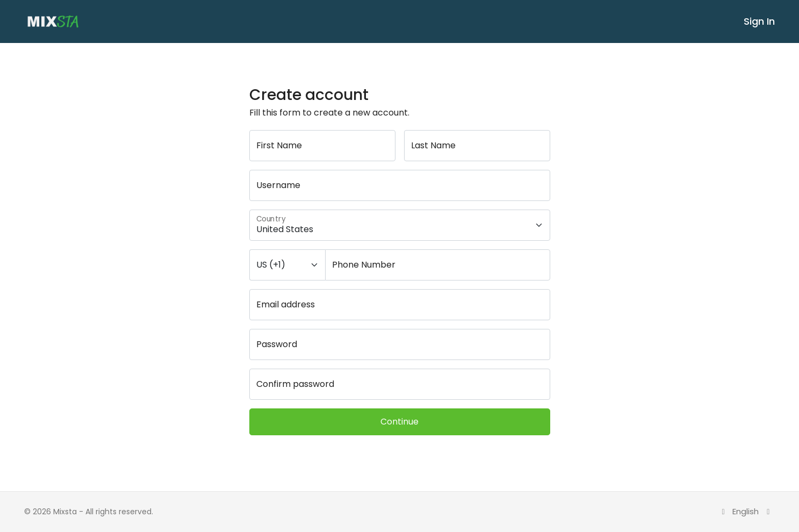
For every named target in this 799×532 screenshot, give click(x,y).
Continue (399, 422)
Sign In (759, 21)
